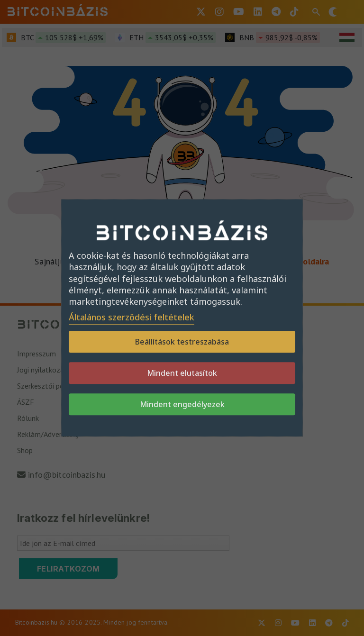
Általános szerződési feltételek (132, 318)
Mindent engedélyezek (182, 405)
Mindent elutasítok (182, 373)
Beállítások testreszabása (182, 342)
